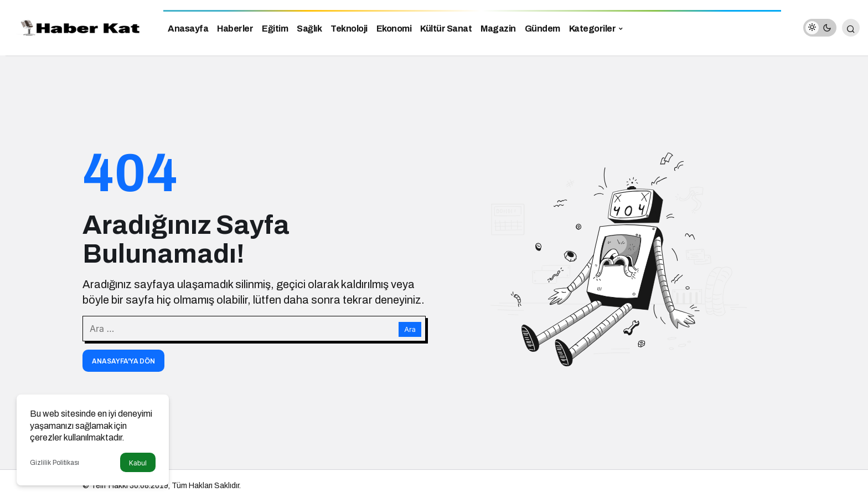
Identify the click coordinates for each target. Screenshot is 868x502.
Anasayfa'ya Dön (123, 361)
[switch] (820, 28)
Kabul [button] (138, 463)
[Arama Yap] (851, 28)
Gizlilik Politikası (55, 463)
